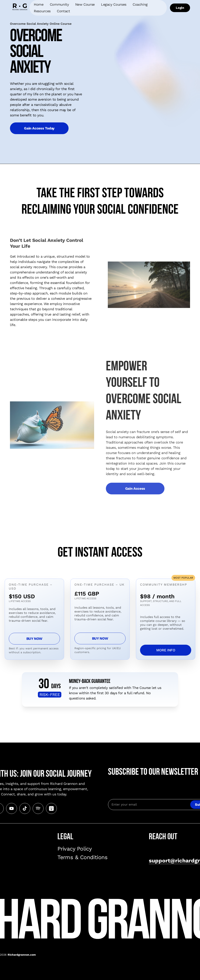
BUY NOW (34, 639)
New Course (85, 4)
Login (180, 8)
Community (59, 4)
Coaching (140, 4)
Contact (63, 11)
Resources (42, 11)
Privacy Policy (75, 849)
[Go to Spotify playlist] (38, 808)
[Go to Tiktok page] (25, 808)
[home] (20, 8)
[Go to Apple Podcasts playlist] (51, 808)
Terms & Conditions (82, 857)
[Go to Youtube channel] (12, 808)
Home (39, 4)
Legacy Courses (114, 4)
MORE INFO (166, 650)
